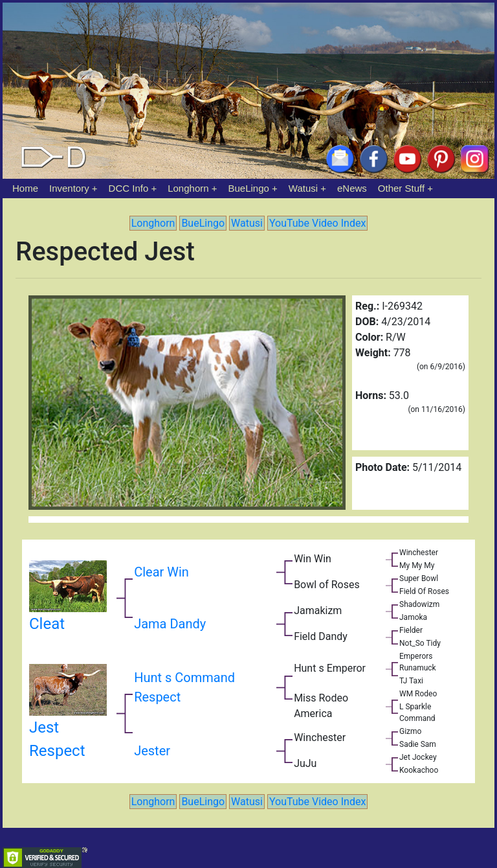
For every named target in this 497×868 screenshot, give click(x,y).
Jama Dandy (170, 624)
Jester (152, 751)
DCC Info (129, 188)
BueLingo (249, 188)
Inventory (69, 188)
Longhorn (188, 188)
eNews (352, 188)
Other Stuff (401, 188)
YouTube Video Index (317, 223)
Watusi (303, 188)
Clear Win (161, 572)
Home (25, 188)
